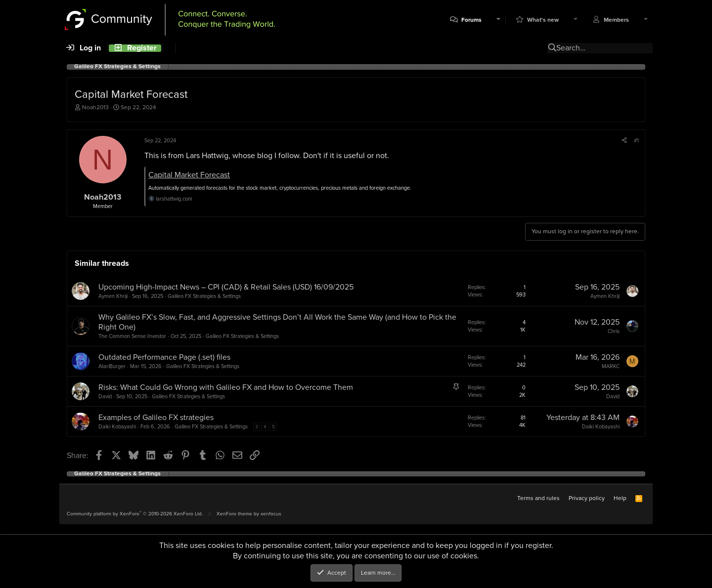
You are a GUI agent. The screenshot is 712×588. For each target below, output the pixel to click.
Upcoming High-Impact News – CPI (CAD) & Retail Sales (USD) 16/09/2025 (226, 287)
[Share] (624, 140)
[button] (498, 20)
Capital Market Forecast (189, 175)
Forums (471, 20)
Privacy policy (587, 498)
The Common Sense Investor (132, 336)
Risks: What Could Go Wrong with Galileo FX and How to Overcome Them (226, 387)
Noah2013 (95, 107)
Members (616, 20)
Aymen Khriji (113, 296)
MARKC (611, 366)
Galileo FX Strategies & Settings (204, 296)
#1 (636, 140)
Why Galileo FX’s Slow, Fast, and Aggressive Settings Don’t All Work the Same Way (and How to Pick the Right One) (277, 322)
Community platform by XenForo (135, 514)
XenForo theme (234, 514)
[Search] (169, 48)
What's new (543, 20)
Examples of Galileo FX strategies (156, 417)
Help (620, 498)
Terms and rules (538, 498)
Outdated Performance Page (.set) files (164, 357)
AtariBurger (112, 366)
